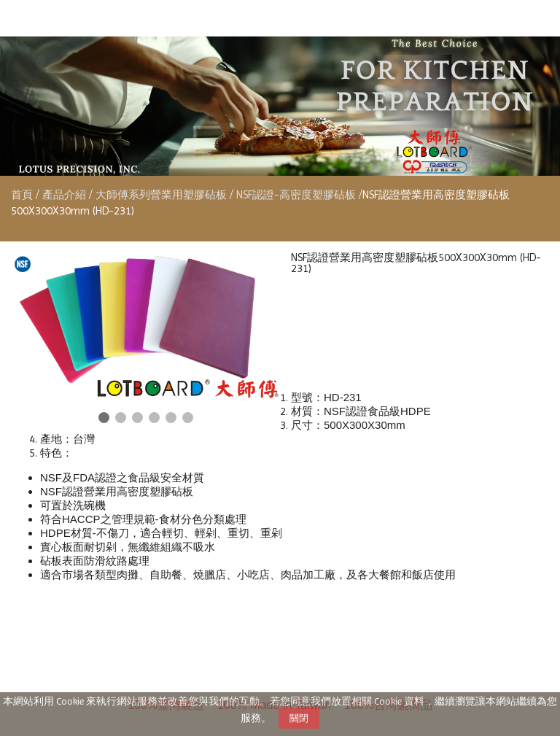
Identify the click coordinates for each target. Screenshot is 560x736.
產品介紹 (66, 195)
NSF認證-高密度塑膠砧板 (296, 195)
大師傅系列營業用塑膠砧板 (161, 195)
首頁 (22, 195)
